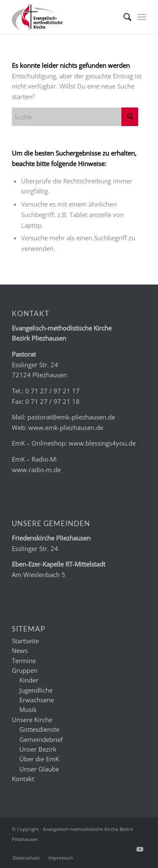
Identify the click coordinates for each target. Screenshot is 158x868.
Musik (28, 709)
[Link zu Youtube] (140, 849)
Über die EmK (39, 759)
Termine (24, 661)
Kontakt (23, 779)
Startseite (25, 641)
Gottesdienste (39, 729)
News (20, 650)
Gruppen (25, 670)
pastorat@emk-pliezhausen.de (71, 417)
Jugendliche (36, 690)
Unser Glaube (39, 769)
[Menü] (142, 17)
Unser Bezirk (38, 749)
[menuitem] (123, 17)
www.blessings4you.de (102, 443)
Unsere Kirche (32, 720)
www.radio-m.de (36, 470)
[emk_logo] (66, 17)
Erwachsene (37, 700)
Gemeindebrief (41, 739)
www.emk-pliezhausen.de (66, 427)
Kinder (29, 680)
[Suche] (123, 17)
